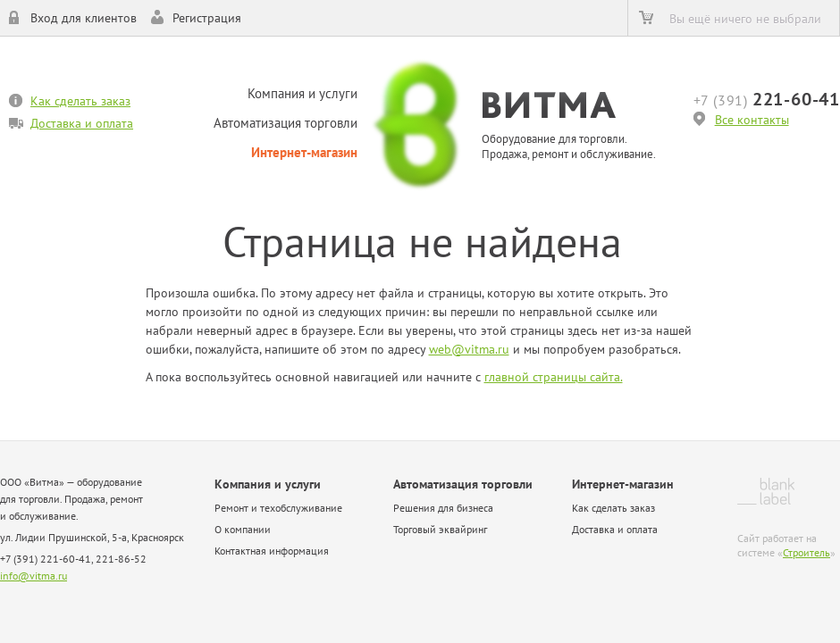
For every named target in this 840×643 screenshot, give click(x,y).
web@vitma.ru (469, 349)
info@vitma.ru (34, 576)
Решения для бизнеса (443, 508)
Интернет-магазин (304, 152)
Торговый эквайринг (440, 529)
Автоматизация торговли (286, 123)
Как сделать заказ (80, 101)
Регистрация (207, 18)
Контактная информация (272, 551)
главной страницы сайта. (554, 377)
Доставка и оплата (82, 123)
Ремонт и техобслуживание (278, 508)
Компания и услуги (302, 93)
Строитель (806, 552)
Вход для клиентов (84, 18)
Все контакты (752, 120)
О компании (243, 529)
